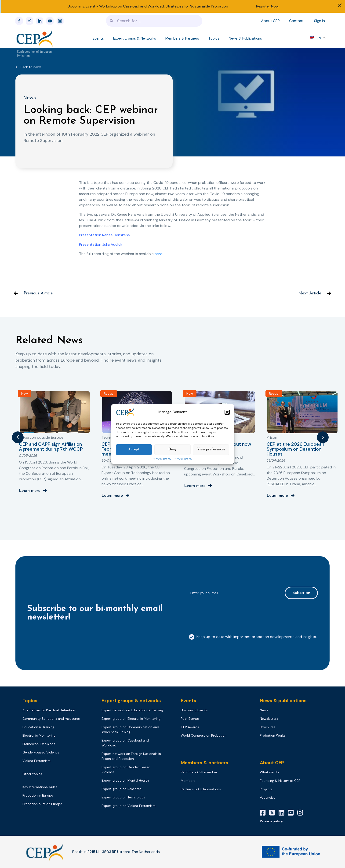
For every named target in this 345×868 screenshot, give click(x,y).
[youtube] (51, 21)
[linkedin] (41, 21)
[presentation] (223, 616)
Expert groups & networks (131, 701)
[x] (31, 21)
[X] (274, 813)
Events (98, 38)
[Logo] (35, 38)
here (158, 254)
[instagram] (62, 21)
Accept (134, 450)
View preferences (211, 450)
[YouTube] (293, 813)
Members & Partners (182, 38)
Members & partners (205, 763)
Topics (214, 38)
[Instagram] (302, 813)
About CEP (270, 21)
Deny (172, 450)
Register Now (267, 6)
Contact (296, 21)
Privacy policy (162, 459)
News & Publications (245, 38)
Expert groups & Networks (135, 38)
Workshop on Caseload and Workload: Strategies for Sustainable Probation (164, 6)
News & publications (283, 701)
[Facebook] (21, 21)
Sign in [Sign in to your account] (320, 21)
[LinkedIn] (283, 813)
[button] (227, 412)
